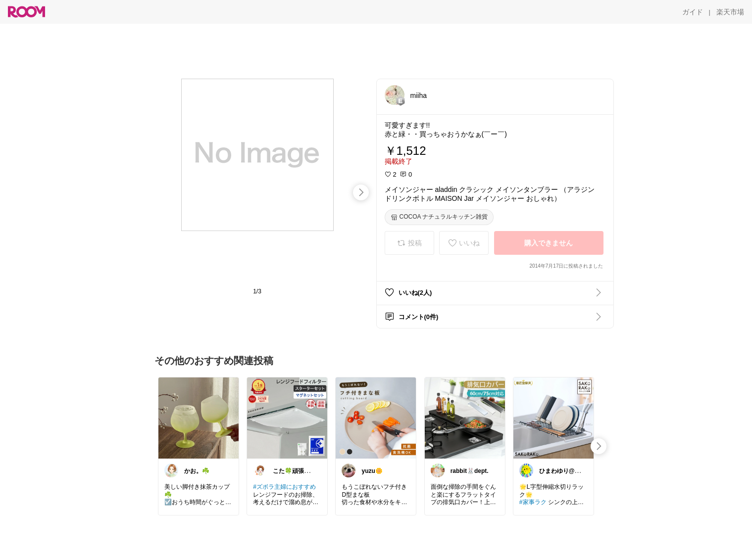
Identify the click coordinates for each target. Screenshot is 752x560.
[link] (199, 418)
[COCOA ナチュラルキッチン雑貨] (439, 217)
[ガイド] (693, 12)
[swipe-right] (361, 192)
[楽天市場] (730, 12)
